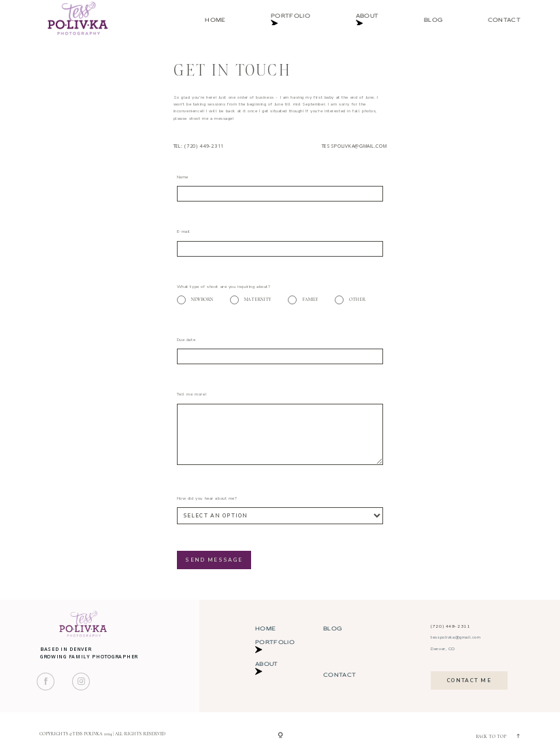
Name (183, 177)
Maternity (250, 300)
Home (215, 20)
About (367, 20)
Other (350, 300)
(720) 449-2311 (450, 626)
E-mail (184, 231)
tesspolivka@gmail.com (355, 146)
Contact (504, 20)
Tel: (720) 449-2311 (199, 146)
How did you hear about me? (207, 498)
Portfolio (291, 20)
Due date (186, 340)
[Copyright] (280, 736)
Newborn (195, 300)
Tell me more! (192, 394)
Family (303, 300)
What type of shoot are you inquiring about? (224, 287)
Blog (433, 20)
